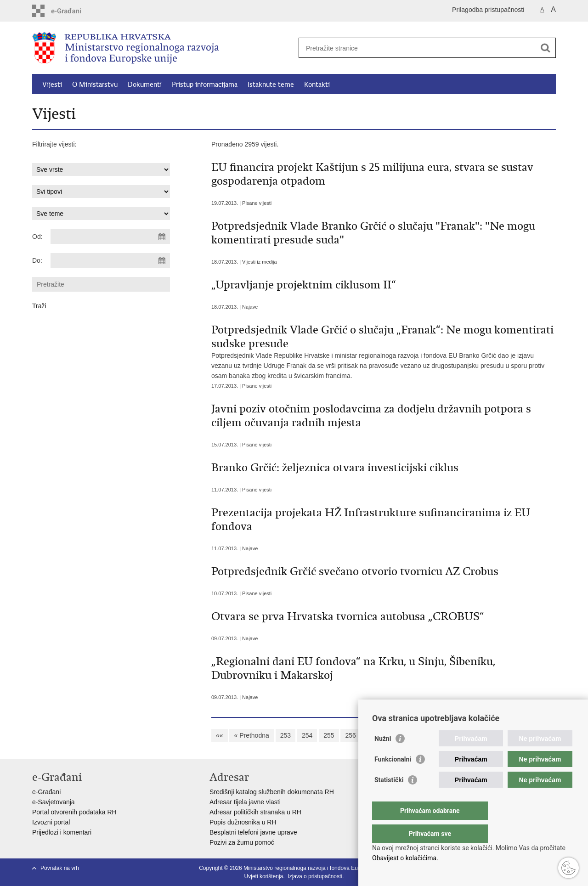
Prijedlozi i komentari (62, 832)
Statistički (389, 798)
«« (220, 735)
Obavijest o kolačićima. (405, 858)
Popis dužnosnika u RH (243, 822)
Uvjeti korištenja (264, 876)
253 (286, 735)
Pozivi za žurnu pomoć (242, 842)
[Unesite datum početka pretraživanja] (110, 237)
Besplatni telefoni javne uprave (253, 832)
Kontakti (317, 85)
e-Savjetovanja (54, 802)
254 (307, 735)
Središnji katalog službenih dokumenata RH (272, 792)
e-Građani (46, 792)
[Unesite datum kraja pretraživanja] (110, 260)
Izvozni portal (51, 822)
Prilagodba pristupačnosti (488, 10)
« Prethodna (251, 735)
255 (329, 735)
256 (350, 735)
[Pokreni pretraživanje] (545, 48)
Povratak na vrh (60, 868)
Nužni (383, 757)
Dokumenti (145, 85)
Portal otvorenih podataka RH (74, 812)
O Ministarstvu (95, 85)
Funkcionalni (393, 778)
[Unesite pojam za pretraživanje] (417, 48)
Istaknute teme (271, 85)
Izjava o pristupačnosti (315, 876)
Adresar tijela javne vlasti (245, 802)
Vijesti (52, 85)
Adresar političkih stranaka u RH (255, 812)
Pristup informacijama (205, 85)
